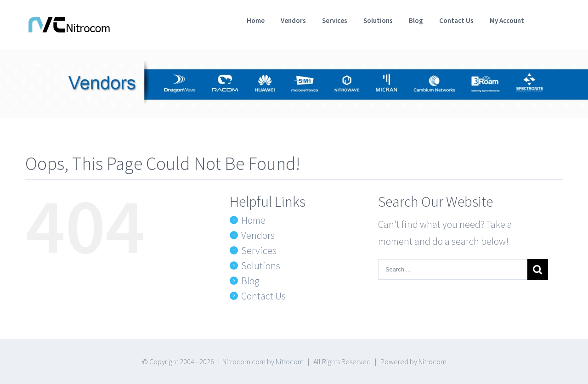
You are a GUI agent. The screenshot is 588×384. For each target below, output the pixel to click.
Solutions (261, 265)
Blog (250, 281)
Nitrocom (290, 361)
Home (253, 220)
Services (259, 250)
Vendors (258, 235)
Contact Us (263, 296)
